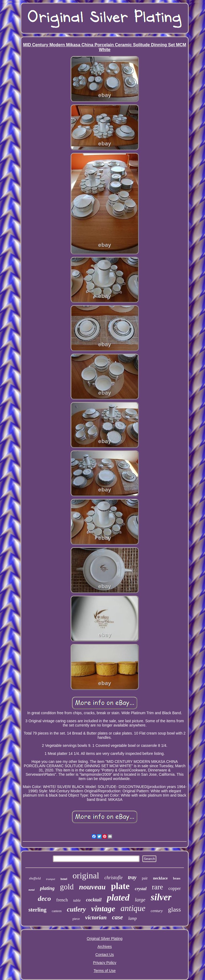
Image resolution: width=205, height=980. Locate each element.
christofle (113, 878)
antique (133, 908)
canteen (57, 911)
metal (32, 890)
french (62, 900)
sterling (37, 910)
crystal (141, 889)
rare (157, 887)
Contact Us (105, 955)
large (140, 900)
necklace (160, 878)
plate (120, 886)
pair (145, 878)
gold (67, 887)
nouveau (92, 887)
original (86, 875)
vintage (103, 908)
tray (132, 877)
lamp (132, 918)
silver (161, 897)
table (77, 900)
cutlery (76, 909)
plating (47, 888)
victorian (96, 917)
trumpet (50, 879)
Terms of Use (105, 971)
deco (44, 899)
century (157, 911)
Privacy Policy (105, 963)
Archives (105, 947)
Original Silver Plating (105, 939)
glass (175, 909)
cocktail (94, 900)
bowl (64, 879)
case (118, 917)
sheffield (35, 878)
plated (118, 898)
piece (76, 919)
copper (175, 888)
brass (177, 878)
